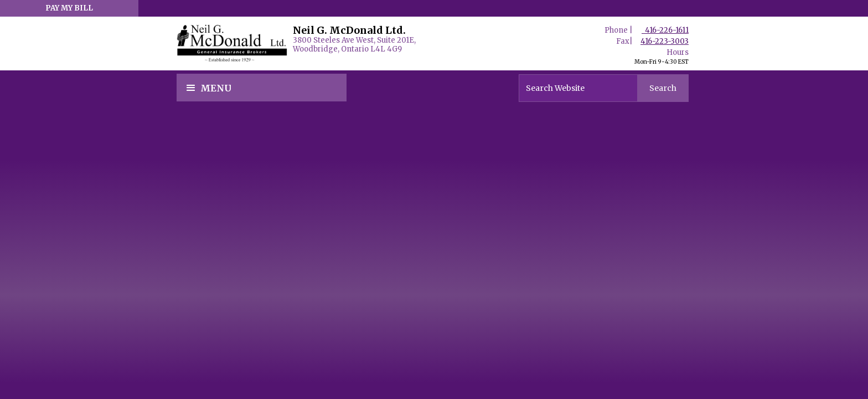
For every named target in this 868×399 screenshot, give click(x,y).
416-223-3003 (665, 41)
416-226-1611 (665, 30)
